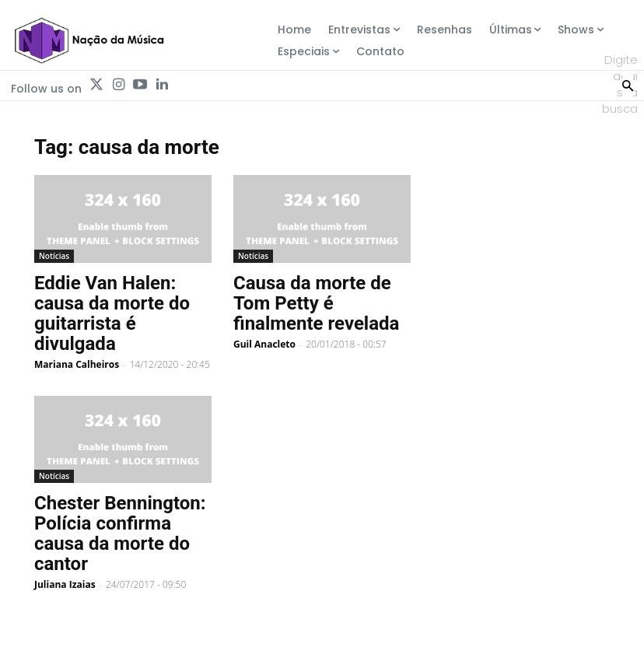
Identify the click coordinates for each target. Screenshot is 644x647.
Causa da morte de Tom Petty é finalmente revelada (316, 303)
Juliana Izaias (65, 584)
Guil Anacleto (264, 344)
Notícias (54, 256)
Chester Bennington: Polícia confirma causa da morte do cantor (120, 533)
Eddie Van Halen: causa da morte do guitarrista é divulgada (112, 313)
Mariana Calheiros (77, 364)
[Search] (628, 84)
